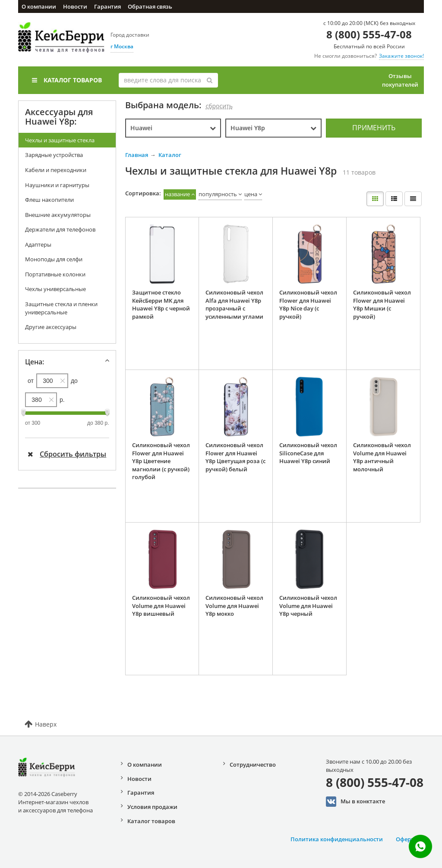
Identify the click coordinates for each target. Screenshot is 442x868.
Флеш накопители (49, 200)
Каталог (170, 155)
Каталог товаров (67, 80)
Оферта (407, 839)
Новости (75, 6)
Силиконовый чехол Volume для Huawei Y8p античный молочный (382, 457)
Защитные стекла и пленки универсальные (61, 308)
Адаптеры (38, 244)
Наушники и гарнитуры (57, 185)
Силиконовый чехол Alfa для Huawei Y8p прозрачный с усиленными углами (234, 304)
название (177, 194)
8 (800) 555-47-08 (369, 34)
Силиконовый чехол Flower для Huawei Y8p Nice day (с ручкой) (308, 304)
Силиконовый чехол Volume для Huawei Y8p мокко (234, 606)
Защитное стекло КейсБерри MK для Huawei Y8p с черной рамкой (161, 304)
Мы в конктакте (355, 802)
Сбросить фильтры (67, 454)
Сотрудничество (253, 765)
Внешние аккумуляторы (58, 215)
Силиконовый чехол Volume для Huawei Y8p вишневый (161, 606)
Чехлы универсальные (55, 289)
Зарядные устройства (54, 155)
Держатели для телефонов (60, 229)
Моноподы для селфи (54, 259)
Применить (374, 128)
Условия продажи (152, 807)
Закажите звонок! (401, 56)
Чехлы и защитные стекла (60, 140)
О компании (39, 6)
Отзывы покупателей (400, 80)
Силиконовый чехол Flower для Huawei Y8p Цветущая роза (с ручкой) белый (235, 457)
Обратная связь (150, 6)
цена (251, 194)
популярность (218, 194)
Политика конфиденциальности (337, 839)
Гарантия (107, 6)
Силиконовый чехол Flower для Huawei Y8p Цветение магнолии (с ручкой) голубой (161, 461)
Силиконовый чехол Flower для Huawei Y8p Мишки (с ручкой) (382, 304)
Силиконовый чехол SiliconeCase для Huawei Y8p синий (308, 453)
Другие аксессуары (51, 327)
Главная (137, 155)
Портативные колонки (55, 274)
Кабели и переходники (56, 170)
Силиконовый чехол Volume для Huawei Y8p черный (308, 606)
